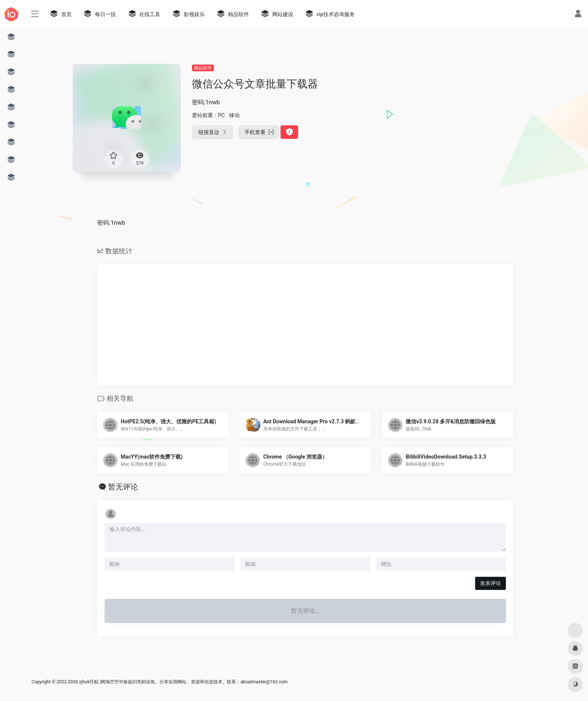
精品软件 (203, 68)
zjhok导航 (89, 682)
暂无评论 (123, 487)
